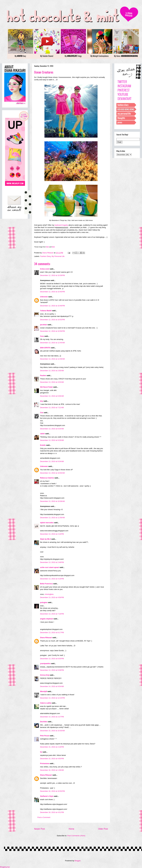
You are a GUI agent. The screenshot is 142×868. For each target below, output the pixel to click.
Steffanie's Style (47, 796)
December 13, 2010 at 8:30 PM (52, 659)
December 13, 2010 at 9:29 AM (52, 440)
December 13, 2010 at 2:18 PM (52, 534)
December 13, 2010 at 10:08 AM (52, 501)
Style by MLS (45, 539)
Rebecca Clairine (47, 478)
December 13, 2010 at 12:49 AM (52, 359)
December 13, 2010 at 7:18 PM (52, 614)
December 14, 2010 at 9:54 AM (52, 686)
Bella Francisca (46, 584)
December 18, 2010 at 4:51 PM (52, 812)
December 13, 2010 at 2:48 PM (52, 562)
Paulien (43, 375)
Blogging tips (5, 867)
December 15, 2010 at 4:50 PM (52, 759)
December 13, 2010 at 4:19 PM (52, 579)
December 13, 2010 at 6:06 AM (52, 396)
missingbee (49, 594)
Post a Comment (44, 817)
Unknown (44, 297)
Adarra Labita (46, 703)
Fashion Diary (45, 256)
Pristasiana (45, 763)
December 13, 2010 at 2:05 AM (52, 371)
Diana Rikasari (46, 638)
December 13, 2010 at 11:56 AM (52, 518)
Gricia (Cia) (45, 675)
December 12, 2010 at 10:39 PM (52, 275)
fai (41, 752)
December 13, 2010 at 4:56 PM (52, 597)
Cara (42, 336)
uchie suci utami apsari (50, 567)
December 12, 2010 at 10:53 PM (52, 320)
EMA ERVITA (45, 348)
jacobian (44, 325)
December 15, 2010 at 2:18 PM (52, 747)
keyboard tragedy (61, 225)
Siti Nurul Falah (46, 387)
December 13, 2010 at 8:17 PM (52, 632)
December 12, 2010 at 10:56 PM (52, 331)
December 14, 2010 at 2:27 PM (52, 717)
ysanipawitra (45, 663)
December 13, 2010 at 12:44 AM (52, 343)
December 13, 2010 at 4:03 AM (52, 382)
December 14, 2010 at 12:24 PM (52, 698)
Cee (42, 413)
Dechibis (44, 722)
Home (72, 829)
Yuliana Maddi (46, 311)
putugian (44, 602)
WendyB (44, 691)
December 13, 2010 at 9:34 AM (52, 461)
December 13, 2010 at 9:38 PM (52, 670)
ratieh (42, 434)
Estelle (43, 445)
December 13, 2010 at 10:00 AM (52, 473)
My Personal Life (58, 256)
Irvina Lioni (45, 269)
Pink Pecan (45, 736)
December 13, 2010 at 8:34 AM (52, 429)
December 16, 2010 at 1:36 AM (52, 770)
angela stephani (47, 619)
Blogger (78, 861)
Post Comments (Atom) (76, 836)
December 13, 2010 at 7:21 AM (52, 408)
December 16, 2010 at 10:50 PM (52, 791)
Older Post (103, 829)
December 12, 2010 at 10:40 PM (52, 292)
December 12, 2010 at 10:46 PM (52, 306)
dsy (42, 401)
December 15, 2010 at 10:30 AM (52, 731)
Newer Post (39, 829)
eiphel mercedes (47, 523)
